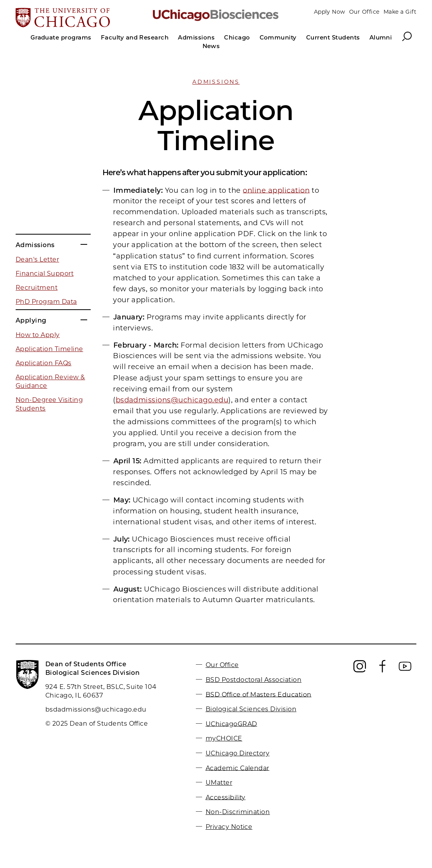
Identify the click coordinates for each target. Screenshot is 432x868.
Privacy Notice (229, 827)
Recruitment (37, 288)
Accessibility (226, 797)
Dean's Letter (37, 259)
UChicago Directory (238, 753)
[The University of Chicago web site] (81, 18)
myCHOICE (224, 738)
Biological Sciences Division (251, 709)
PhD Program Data (46, 302)
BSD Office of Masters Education (259, 694)
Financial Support (45, 273)
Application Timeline (49, 349)
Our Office (364, 12)
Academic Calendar (238, 768)
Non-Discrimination (238, 812)
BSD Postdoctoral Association (254, 680)
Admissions (216, 82)
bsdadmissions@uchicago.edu (172, 400)
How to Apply (38, 335)
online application (276, 190)
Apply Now (330, 12)
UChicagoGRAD (231, 724)
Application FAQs (44, 363)
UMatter (219, 783)
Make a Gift (400, 12)
